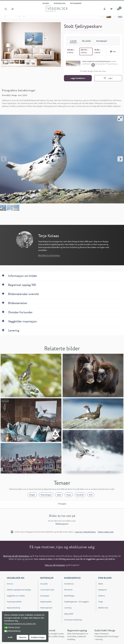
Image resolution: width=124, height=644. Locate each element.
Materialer (47, 578)
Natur (13, 18)
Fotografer (76, 3)
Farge (101, 602)
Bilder (46, 3)
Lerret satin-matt (47, 590)
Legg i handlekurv (78, 78)
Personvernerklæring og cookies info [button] (20, 624)
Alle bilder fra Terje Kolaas (49, 255)
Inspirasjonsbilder (14, 602)
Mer (113, 51)
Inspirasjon (59, 3)
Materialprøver (46, 608)
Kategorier (5, 18)
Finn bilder (105, 578)
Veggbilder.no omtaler (16, 596)
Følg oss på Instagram (55, 565)
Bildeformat (103, 608)
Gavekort (44, 614)
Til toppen (62, 504)
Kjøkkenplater (46, 602)
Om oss (10, 584)
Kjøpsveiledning (13, 608)
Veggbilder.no (15, 578)
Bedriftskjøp (69, 596)
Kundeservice (72, 578)
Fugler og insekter (24, 18)
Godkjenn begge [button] (38, 637)
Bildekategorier (62, 524)
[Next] (120, 159)
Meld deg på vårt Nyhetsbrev (16, 556)
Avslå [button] (10, 637)
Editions (102, 596)
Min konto (68, 590)
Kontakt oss (69, 584)
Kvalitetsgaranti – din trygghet (76, 602)
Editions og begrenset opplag (19, 590)
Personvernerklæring (73, 620)
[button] (6, 628)
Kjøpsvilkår (69, 614)
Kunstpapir (45, 596)
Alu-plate (44, 584)
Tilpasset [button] (23, 637)
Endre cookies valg (106, 532)
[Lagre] (108, 78)
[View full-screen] (120, 118)
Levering (68, 608)
